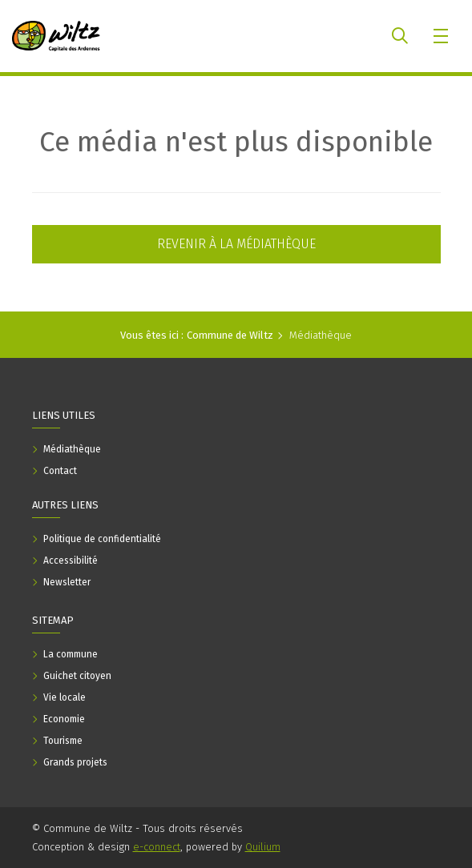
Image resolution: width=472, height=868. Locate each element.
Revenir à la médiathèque (236, 244)
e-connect (157, 847)
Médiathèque (321, 335)
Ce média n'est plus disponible (236, 142)
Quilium (263, 847)
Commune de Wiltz (230, 335)
